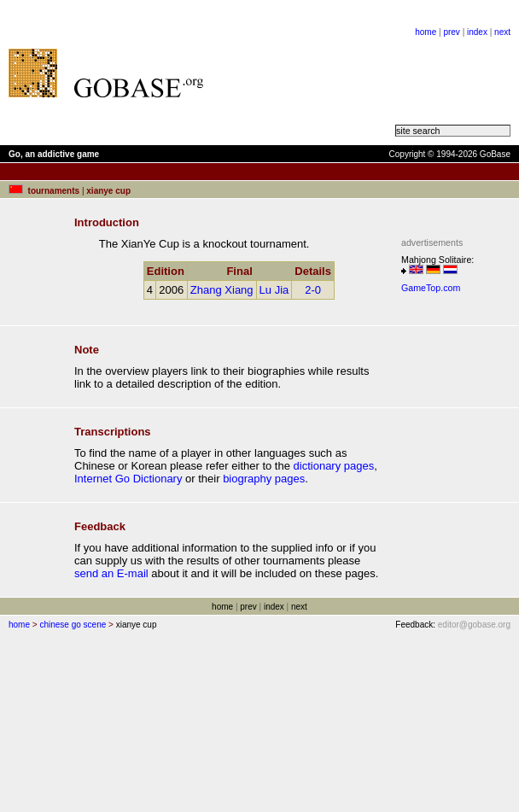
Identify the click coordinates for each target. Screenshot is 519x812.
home (426, 32)
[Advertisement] (308, 73)
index (477, 32)
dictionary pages (334, 466)
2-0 (313, 290)
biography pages (264, 479)
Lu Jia (274, 290)
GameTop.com (431, 288)
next (502, 32)
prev (451, 32)
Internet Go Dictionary (128, 479)
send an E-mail (111, 573)
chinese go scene (73, 625)
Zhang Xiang (222, 290)
